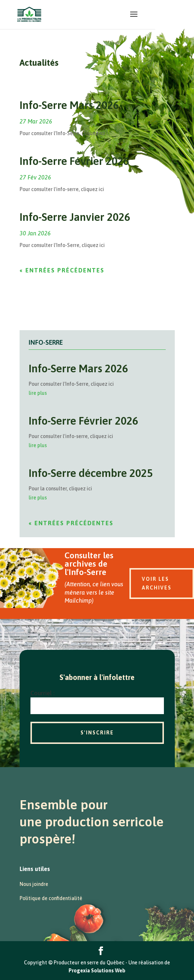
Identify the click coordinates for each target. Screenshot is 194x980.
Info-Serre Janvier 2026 (75, 217)
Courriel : (42, 693)
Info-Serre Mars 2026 (69, 105)
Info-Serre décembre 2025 (91, 473)
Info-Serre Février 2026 (74, 161)
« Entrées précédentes (62, 270)
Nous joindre (34, 884)
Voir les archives (157, 583)
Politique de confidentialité (51, 898)
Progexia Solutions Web (97, 971)
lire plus (38, 393)
